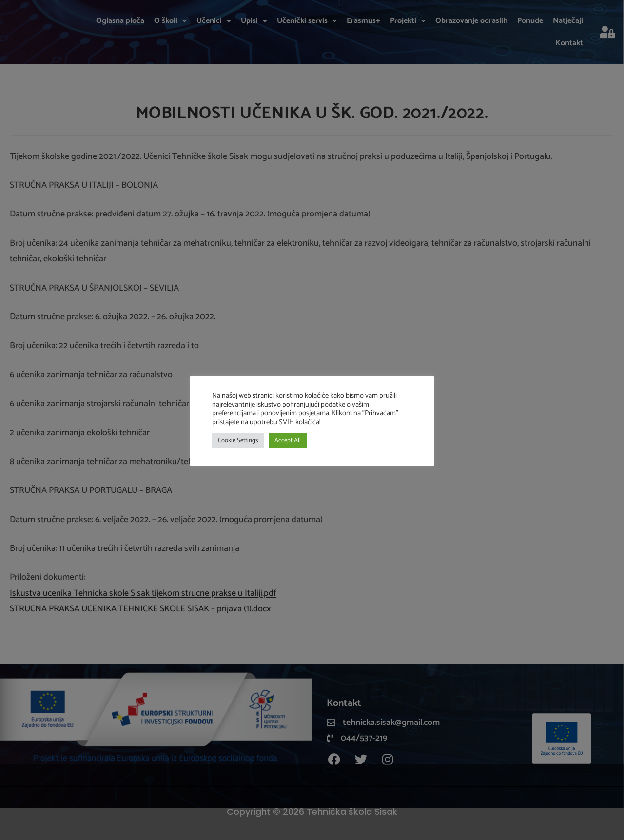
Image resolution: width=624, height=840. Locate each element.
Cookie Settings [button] (238, 440)
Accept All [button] (288, 440)
